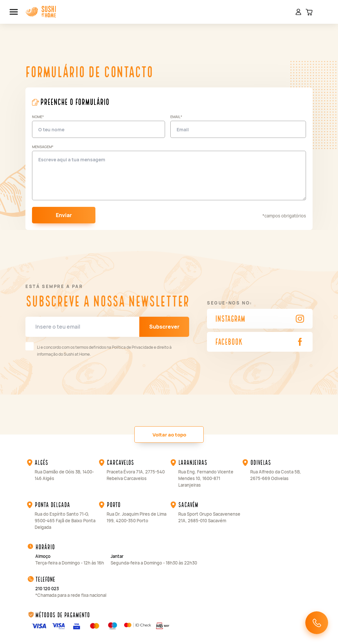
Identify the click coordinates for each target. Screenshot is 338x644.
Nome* (38, 117)
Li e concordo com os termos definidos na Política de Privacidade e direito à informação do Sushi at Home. (99, 350)
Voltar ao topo (169, 435)
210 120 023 (47, 589)
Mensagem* (43, 147)
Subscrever (164, 327)
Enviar (64, 215)
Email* (176, 117)
